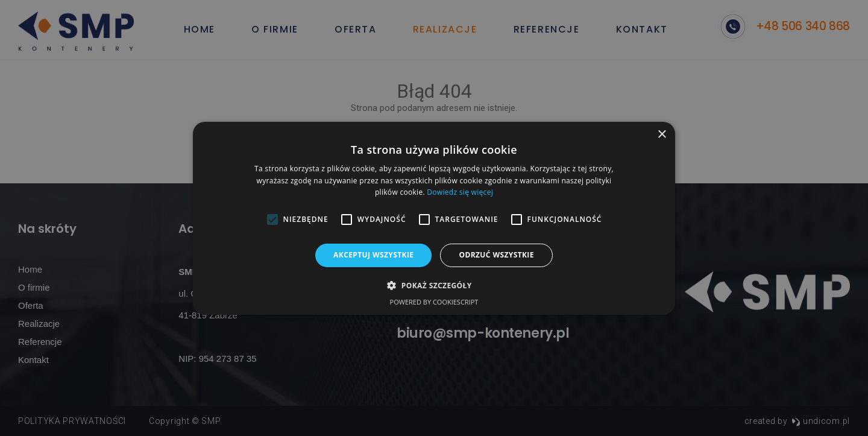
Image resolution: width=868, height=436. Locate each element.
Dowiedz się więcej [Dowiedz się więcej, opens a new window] (460, 192)
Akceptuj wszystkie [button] (373, 255)
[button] (434, 285)
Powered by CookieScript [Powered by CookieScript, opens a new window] (434, 302)
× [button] (662, 134)
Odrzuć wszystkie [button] (496, 255)
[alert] (434, 218)
